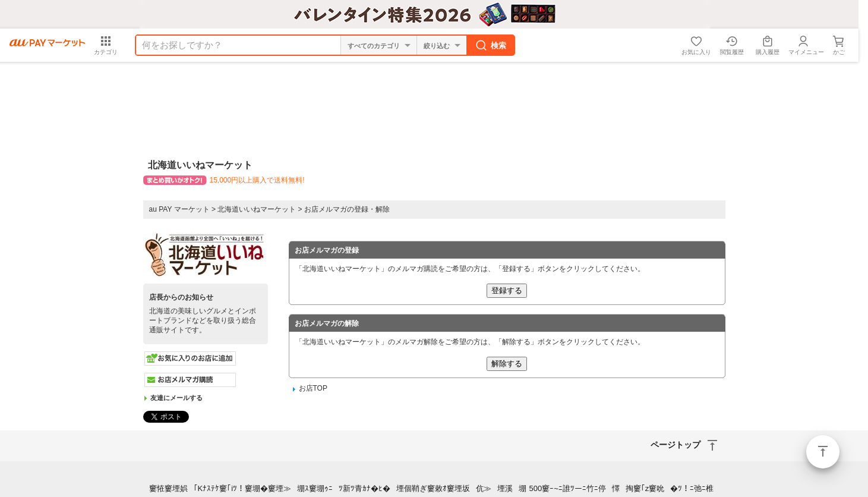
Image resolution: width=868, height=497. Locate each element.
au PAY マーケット (179, 209)
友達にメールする (176, 398)
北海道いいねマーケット (257, 209)
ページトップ (823, 452)
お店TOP (313, 388)
